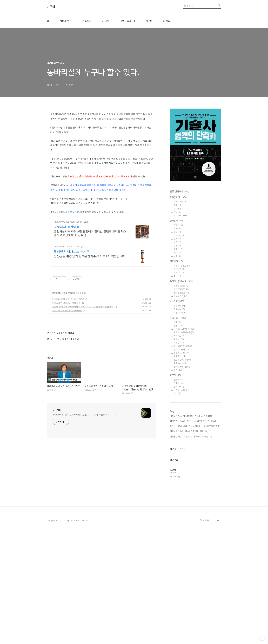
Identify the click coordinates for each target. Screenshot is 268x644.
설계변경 (179, 235)
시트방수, (199, 526)
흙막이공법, (182, 536)
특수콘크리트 (181, 353)
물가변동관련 (181, 293)
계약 (177, 229)
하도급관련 (181, 296)
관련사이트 (204, 631)
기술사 (106, 21)
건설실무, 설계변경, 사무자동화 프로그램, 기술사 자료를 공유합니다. (84, 415)
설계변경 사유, (176, 547)
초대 (177, 393)
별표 (178, 276)
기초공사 (179, 343)
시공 (177, 242)
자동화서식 (66, 21)
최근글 (173, 559)
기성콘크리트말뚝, (212, 536)
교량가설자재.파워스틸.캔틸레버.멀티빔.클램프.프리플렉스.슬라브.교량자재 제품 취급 (90, 233)
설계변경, (174, 531)
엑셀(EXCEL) (127, 21)
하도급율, (208, 526)
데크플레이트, (176, 526)
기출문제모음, (200, 531)
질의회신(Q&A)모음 (182, 281)
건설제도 (179, 269)
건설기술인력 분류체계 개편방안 (67, 310)
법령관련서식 (181, 306)
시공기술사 (178, 318)
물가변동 (179, 239)
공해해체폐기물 (182, 367)
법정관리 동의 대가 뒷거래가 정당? (68, 299)
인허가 (179, 225)
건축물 (179, 383)
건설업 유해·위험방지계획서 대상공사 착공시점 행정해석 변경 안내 (83, 307)
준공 (177, 246)
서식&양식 (177, 301)
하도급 (178, 249)
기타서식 (179, 309)
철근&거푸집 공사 (183, 346)
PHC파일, (212, 531)
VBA (177, 209)
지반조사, (188, 547)
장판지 (178, 326)
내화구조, (197, 547)
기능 (177, 212)
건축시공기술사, (177, 542)
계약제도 (179, 336)
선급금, (182, 531)
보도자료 (75, 212)
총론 (178, 370)
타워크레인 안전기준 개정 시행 (66, 303)
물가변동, (204, 542)
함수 (178, 205)
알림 (177, 322)
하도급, (173, 536)
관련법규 (56, 293)
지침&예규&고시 (182, 266)
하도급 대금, (208, 547)
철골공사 (180, 356)
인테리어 (179, 387)
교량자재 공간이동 (67, 227)
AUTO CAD (181, 215)
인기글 (183, 559)
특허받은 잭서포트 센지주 (72, 252)
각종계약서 (180, 313)
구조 (177, 256)
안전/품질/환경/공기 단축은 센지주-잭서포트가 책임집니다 (89, 256)
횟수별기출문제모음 (184, 332)
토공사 (179, 339)
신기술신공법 (181, 390)
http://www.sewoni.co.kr (66, 247)
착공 (178, 232)
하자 (177, 253)
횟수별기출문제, (192, 542)
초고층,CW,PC (182, 360)
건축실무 (87, 21)
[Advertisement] (184, 461)
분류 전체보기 (179, 192)
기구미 (51, 7)
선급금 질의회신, (196, 536)
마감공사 (180, 363)
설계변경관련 (182, 289)
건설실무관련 (181, 286)
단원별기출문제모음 (184, 329)
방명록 (167, 21)
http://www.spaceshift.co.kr (68, 222)
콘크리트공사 (182, 350)
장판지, (190, 531)
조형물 (178, 380)
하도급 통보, (188, 526)
